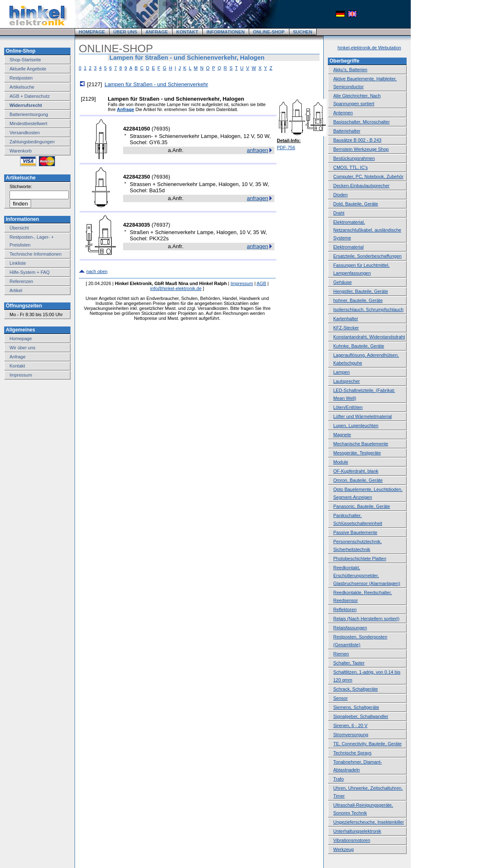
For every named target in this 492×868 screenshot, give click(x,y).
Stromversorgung (351, 735)
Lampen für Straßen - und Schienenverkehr (156, 84)
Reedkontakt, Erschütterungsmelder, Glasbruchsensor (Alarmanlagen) (367, 575)
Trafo (338, 779)
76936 (161, 177)
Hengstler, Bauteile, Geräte (361, 291)
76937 (161, 225)
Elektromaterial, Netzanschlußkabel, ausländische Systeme (367, 230)
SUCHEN (303, 32)
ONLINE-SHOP (269, 32)
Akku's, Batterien (350, 70)
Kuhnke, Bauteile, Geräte (359, 346)
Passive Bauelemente (355, 532)
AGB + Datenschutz (30, 96)
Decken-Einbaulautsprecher (361, 186)
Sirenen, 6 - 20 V (350, 725)
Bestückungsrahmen (354, 158)
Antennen (343, 113)
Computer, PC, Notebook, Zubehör (368, 177)
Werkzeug (343, 849)
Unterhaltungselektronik (357, 831)
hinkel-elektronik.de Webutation (369, 48)
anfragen (258, 150)
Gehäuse (343, 282)
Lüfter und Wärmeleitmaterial (362, 416)
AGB (261, 283)
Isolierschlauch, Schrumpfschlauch (368, 309)
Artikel (16, 290)
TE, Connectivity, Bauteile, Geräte (367, 744)
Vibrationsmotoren (352, 840)
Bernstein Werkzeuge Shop (361, 149)
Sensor (341, 698)
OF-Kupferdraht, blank (356, 471)
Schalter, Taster (349, 663)
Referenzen (21, 281)
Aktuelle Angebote (28, 69)
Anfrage (18, 357)
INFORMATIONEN (225, 32)
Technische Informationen (35, 254)
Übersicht (19, 228)
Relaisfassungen (350, 628)
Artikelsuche (22, 87)
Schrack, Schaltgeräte (356, 689)
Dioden (341, 195)
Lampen (342, 372)
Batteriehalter (347, 131)
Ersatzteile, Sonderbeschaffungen (367, 256)
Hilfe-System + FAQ (30, 272)
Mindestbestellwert (28, 123)
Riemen (341, 654)
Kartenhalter (346, 319)
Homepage (21, 338)
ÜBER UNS (125, 32)
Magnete (342, 435)
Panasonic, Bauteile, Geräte (362, 506)
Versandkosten (25, 133)
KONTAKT (187, 32)
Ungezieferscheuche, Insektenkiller (369, 822)
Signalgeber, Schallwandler (361, 716)
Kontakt (17, 366)
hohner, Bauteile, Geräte (358, 300)
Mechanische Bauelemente (361, 444)
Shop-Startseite (25, 60)
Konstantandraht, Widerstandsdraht (369, 337)
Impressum (21, 375)
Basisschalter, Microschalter (361, 122)
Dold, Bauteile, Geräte (356, 204)
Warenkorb (21, 151)
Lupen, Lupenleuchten (356, 426)
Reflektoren (345, 609)
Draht (339, 213)
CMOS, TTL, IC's (350, 167)
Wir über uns (22, 348)
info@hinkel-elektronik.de (176, 288)
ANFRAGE (157, 32)
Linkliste (18, 263)
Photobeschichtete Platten (360, 559)
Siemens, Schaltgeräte (356, 707)
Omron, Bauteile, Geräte (358, 480)
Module (341, 462)
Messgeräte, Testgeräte (357, 453)
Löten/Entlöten (348, 407)
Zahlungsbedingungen (32, 142)
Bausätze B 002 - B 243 (357, 140)
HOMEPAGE (92, 32)
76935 (161, 129)
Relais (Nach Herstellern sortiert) (366, 619)
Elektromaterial (348, 247)
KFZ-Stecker (346, 328)
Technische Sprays (352, 753)
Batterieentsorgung (29, 114)
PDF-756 (286, 147)
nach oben (97, 271)
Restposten (21, 78)
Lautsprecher (347, 381)
